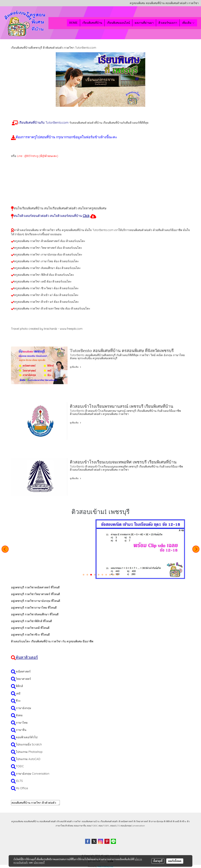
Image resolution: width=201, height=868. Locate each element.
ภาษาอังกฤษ (23, 708)
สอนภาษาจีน (80, 826)
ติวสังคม (69, 826)
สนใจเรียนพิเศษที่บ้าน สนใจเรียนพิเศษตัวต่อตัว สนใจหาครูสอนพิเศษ (60, 208)
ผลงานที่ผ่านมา (144, 23)
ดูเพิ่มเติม (76, 367)
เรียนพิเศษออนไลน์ (118, 23)
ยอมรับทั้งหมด (175, 861)
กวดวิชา (77, 821)
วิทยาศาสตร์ (23, 679)
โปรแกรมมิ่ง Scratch (29, 744)
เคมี (18, 693)
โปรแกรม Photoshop (29, 752)
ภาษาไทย (22, 723)
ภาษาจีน (21, 730)
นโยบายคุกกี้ (39, 863)
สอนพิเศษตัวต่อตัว (48, 821)
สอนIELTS (115, 826)
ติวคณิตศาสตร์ (126, 821)
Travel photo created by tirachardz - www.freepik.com (47, 329)
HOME (73, 23)
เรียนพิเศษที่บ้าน (92, 23)
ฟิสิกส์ (19, 686)
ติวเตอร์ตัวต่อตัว (65, 821)
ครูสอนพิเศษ (17, 821)
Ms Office (22, 788)
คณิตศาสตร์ (23, 671)
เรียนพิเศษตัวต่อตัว (109, 821)
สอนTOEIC (92, 826)
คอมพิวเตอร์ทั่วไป (27, 737)
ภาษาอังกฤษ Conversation (33, 774)
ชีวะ (18, 701)
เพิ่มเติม (188, 23)
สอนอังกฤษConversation (133, 826)
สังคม (19, 715)
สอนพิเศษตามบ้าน (91, 821)
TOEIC (20, 766)
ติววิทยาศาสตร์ (141, 821)
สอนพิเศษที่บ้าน (31, 821)
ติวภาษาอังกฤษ (156, 821)
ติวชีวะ (183, 821)
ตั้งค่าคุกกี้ (158, 861)
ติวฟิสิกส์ (168, 821)
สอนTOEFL (104, 826)
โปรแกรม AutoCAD (28, 759)
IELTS (19, 781)
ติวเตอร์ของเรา (168, 23)
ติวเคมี (176, 821)
